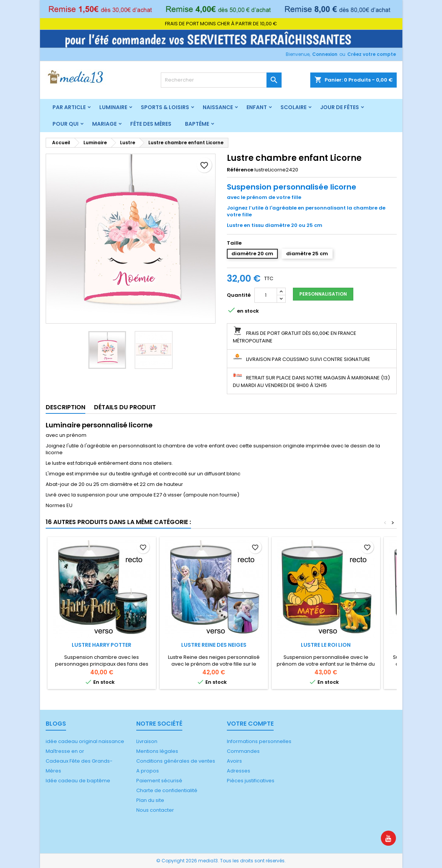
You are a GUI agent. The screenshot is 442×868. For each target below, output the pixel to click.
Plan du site (150, 800)
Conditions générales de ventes (176, 761)
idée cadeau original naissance (85, 741)
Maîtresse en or (65, 751)
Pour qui (65, 124)
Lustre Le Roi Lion (326, 645)
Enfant (257, 107)
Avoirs (234, 761)
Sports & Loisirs (165, 107)
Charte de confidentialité (167, 790)
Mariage (104, 124)
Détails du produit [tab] (125, 407)
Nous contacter (155, 810)
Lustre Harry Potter (102, 645)
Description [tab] (65, 407)
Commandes (243, 751)
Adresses (239, 771)
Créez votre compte (372, 54)
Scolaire (293, 107)
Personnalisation (323, 294)
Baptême (197, 124)
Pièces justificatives (251, 781)
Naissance (218, 107)
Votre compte (250, 724)
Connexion (325, 54)
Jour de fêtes (340, 107)
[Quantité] (266, 295)
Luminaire (113, 107)
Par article (69, 107)
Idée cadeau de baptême (78, 781)
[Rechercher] (221, 80)
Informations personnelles (259, 741)
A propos (148, 771)
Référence (240, 170)
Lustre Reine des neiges (214, 645)
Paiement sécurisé (159, 781)
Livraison (147, 741)
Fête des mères (151, 124)
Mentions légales (157, 751)
